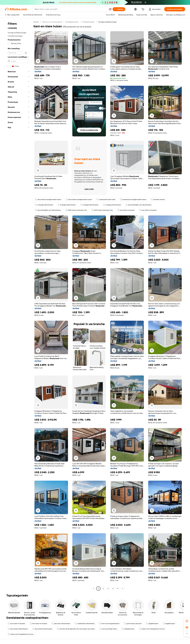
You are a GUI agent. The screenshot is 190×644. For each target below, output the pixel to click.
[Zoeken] (119, 9)
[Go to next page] (123, 588)
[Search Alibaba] (71, 9)
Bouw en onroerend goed (52, 22)
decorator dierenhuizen (61, 624)
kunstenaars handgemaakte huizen (133, 200)
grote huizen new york (133, 624)
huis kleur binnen (158, 200)
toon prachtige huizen (108, 629)
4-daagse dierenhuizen (44, 205)
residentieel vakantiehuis (85, 624)
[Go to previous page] (94, 588)
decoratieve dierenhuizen (18, 629)
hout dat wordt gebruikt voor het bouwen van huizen (76, 629)
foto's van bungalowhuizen (109, 624)
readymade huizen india (106, 200)
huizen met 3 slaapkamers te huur (152, 629)
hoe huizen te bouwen (126, 210)
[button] (110, 9)
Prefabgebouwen (72, 22)
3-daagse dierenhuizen (89, 205)
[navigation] (18, 305)
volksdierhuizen (128, 629)
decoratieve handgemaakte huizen (48, 200)
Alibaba (36, 22)
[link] (187, 621)
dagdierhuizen (152, 624)
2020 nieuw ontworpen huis (76, 210)
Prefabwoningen (88, 22)
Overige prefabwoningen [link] (107, 22)
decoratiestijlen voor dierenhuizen (139, 205)
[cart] (143, 10)
